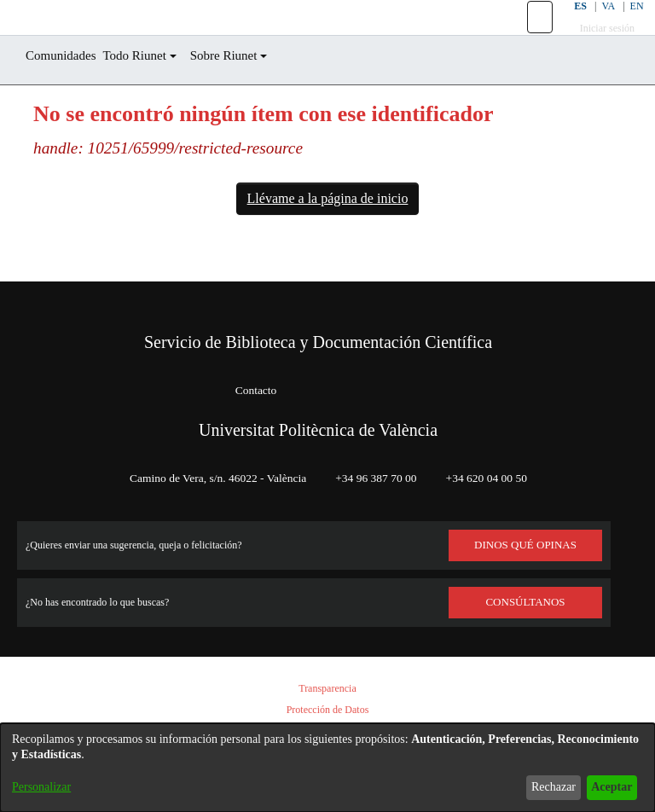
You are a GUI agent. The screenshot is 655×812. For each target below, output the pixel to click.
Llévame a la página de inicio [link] (327, 237)
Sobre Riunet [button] (253, 94)
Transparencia (327, 689)
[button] (529, 37)
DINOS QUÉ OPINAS (525, 545)
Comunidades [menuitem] (67, 94)
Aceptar (607, 787)
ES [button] (568, 25)
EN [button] (627, 25)
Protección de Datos (327, 710)
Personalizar (46, 787)
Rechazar (540, 787)
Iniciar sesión (597, 47)
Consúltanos (526, 602)
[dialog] (327, 768)
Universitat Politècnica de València (318, 430)
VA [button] (597, 25)
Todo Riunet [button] (153, 94)
